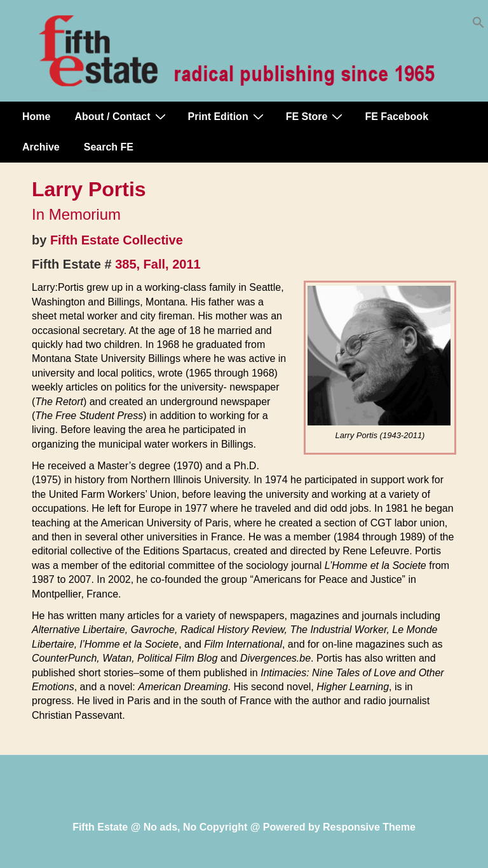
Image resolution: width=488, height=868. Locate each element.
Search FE (109, 147)
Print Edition (227, 116)
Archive (41, 147)
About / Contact (121, 116)
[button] (478, 25)
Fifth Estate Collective (117, 240)
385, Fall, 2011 (158, 264)
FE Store (316, 116)
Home (36, 117)
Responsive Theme (369, 827)
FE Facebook (396, 117)
